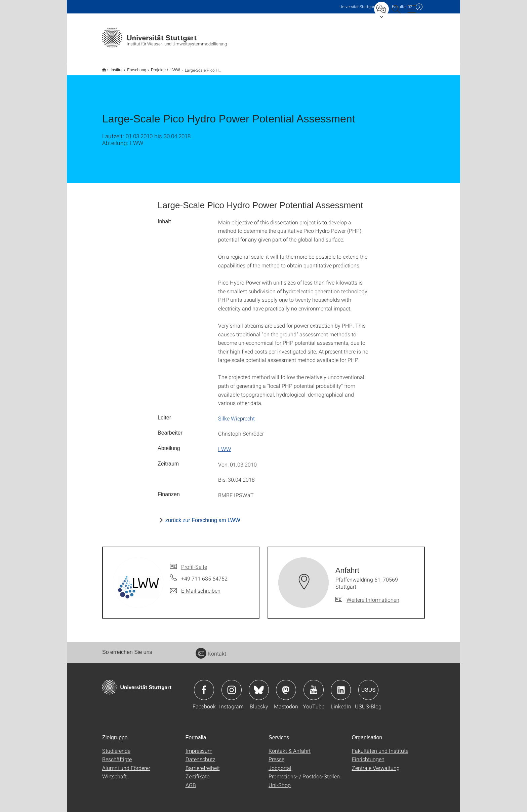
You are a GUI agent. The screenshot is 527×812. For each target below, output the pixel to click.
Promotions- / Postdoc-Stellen (304, 772)
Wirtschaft (114, 772)
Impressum (199, 746)
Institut (113, 68)
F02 (402, 7)
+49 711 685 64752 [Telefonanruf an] (204, 574)
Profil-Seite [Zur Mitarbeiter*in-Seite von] (194, 562)
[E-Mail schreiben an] (195, 586)
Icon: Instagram (232, 686)
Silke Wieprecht (236, 414)
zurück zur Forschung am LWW (203, 516)
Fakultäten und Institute (380, 746)
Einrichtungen (368, 755)
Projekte (155, 68)
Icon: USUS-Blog (368, 686)
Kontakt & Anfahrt (290, 746)
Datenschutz (200, 755)
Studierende (116, 746)
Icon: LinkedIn (341, 686)
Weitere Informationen (373, 595)
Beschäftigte (117, 755)
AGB (191, 781)
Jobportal (280, 763)
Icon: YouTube (314, 686)
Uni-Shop (280, 781)
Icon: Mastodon (286, 686)
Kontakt (211, 649)
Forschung (133, 68)
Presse (276, 755)
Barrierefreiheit (203, 763)
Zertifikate (197, 772)
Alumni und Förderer (126, 763)
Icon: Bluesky (259, 686)
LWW (171, 68)
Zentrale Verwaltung (376, 763)
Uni (358, 7)
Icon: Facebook (204, 686)
